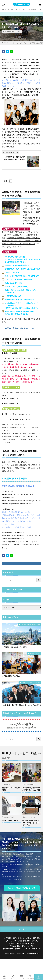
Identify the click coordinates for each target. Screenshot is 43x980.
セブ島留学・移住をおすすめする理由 (30, 624)
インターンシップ (21, 9)
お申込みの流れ (14, 946)
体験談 (11, 943)
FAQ (24, 946)
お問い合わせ (8, 949)
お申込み (18, 949)
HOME (6, 43)
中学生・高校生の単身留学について (20, 328)
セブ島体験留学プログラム (11, 676)
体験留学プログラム (35, 653)
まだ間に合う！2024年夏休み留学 (11, 789)
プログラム (36, 941)
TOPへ (39, 977)
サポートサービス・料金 (12, 31)
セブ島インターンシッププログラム (31, 682)
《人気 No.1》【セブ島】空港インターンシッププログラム (21, 705)
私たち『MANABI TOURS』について (22, 888)
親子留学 (11, 9)
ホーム (4, 977)
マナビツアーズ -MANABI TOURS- (27, 954)
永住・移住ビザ (34, 9)
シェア (13, 977)
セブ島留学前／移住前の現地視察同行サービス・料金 (14, 158)
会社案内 (31, 946)
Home (4, 9)
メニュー (21, 977)
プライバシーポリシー (32, 949)
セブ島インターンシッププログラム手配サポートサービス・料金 (31, 823)
